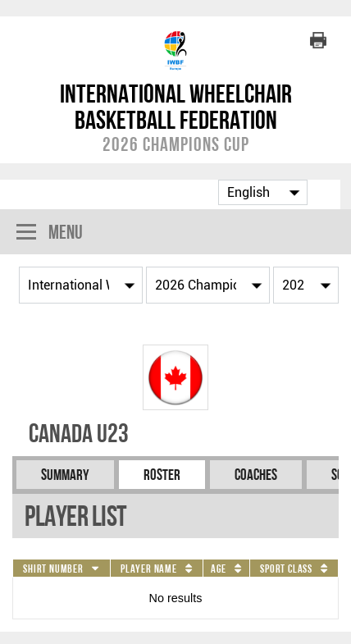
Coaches (256, 475)
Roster (162, 475)
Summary (65, 475)
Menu (50, 233)
